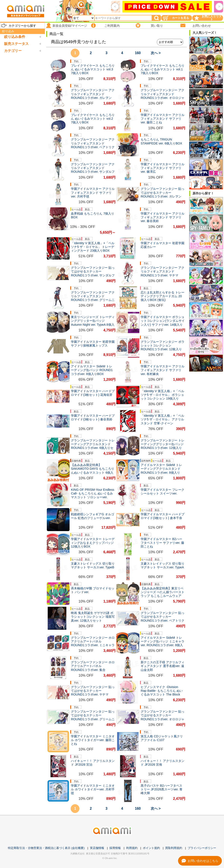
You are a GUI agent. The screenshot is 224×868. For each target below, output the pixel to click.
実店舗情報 (97, 848)
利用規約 (132, 848)
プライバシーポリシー (202, 848)
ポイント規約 (151, 848)
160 (138, 53)
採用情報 (115, 848)
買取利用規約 (174, 848)
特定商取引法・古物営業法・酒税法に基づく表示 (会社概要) (46, 848)
